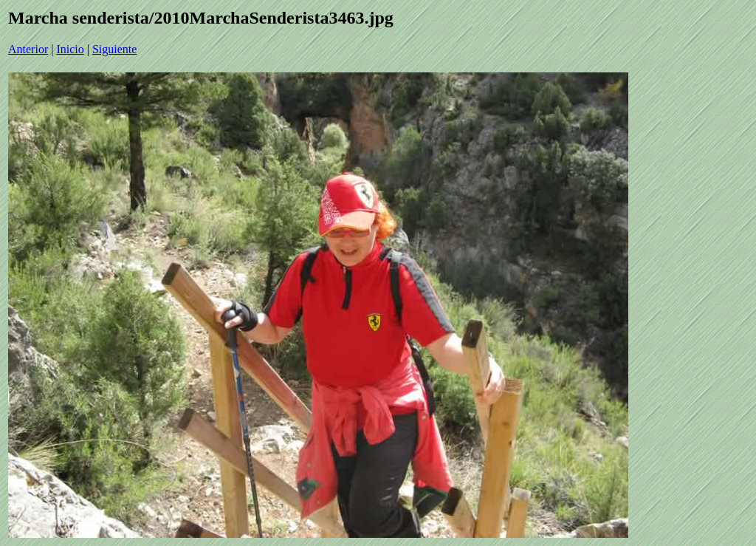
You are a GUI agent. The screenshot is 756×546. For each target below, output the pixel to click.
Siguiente (114, 49)
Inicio (70, 49)
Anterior (28, 49)
